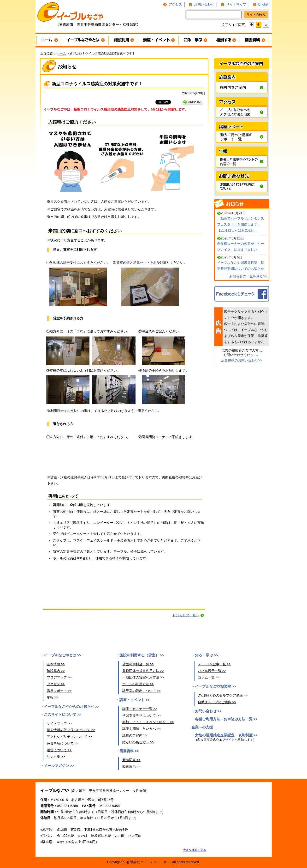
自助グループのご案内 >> (217, 702)
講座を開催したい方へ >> (142, 729)
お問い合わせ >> (208, 711)
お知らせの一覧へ (186, 615)
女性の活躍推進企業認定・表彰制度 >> (226, 735)
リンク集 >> (56, 757)
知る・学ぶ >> (207, 655)
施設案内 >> (56, 671)
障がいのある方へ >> (138, 742)
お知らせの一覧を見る (246, 276)
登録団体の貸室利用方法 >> (143, 671)
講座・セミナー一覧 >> (140, 709)
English (264, 4)
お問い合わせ (204, 4)
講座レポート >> (59, 691)
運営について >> (59, 750)
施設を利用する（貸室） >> (142, 655)
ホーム (61, 53)
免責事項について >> (63, 743)
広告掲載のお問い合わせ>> (242, 360)
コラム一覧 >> (209, 677)
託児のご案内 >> (135, 735)
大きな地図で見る (195, 850)
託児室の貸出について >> (142, 691)
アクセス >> (56, 684)
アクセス (175, 4)
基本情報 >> (56, 664)
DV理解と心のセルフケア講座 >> (223, 695)
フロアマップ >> (59, 677)
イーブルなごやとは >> (63, 655)
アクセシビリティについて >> (69, 737)
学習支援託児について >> (142, 715)
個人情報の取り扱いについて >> (71, 730)
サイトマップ (236, 4)
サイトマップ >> (59, 723)
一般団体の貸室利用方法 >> (143, 677)
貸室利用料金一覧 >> (138, 664)
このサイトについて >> (63, 715)
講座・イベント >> (135, 700)
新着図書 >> (131, 760)
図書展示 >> (131, 767)
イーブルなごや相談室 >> (216, 686)
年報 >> (53, 697)
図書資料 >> (129, 751)
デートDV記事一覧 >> (214, 664)
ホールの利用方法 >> (138, 684)
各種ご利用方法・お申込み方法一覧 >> (226, 719)
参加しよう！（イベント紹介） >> (148, 722)
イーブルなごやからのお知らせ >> (72, 707)
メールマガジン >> (59, 766)
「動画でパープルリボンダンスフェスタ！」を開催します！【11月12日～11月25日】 (241, 224)
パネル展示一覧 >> (212, 671)
